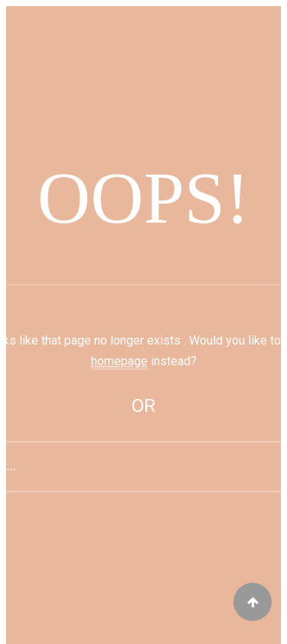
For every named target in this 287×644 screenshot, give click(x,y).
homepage (119, 361)
